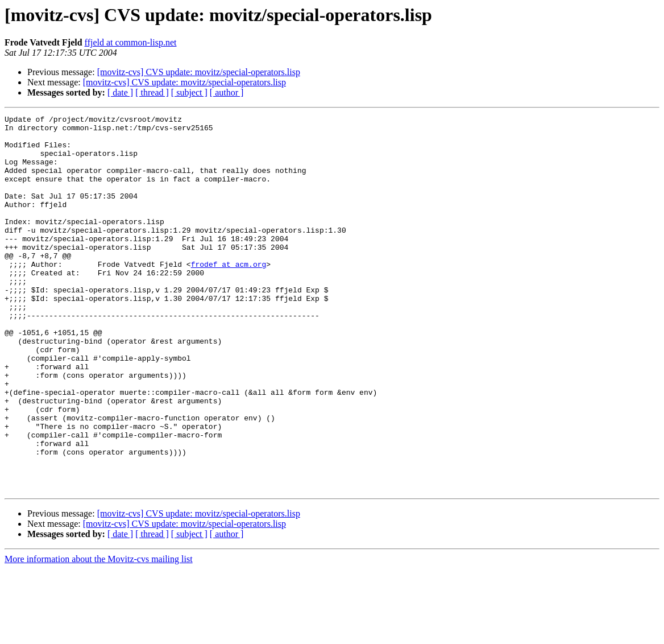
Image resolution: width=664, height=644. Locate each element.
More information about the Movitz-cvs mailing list (99, 634)
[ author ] (227, 92)
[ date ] (120, 92)
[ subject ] (189, 92)
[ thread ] (152, 92)
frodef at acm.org (229, 295)
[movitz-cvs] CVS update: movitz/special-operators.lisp (199, 72)
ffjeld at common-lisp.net (131, 42)
